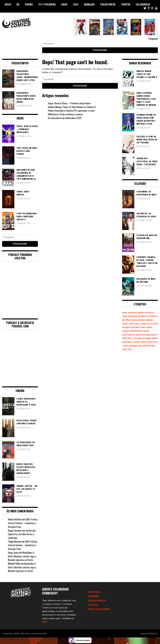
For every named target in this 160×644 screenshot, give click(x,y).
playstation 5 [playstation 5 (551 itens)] (141, 338)
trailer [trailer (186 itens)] (144, 345)
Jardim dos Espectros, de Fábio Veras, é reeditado (22, 534)
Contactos (93, 605)
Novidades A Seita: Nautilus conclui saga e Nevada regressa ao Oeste (22, 556)
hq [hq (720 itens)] (135, 327)
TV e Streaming (47, 4)
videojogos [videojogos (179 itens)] (152, 345)
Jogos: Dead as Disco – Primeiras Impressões (69, 103)
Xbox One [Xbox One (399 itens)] (130, 349)
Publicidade (93, 596)
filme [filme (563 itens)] (131, 327)
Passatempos (108, 4)
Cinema (29, 4)
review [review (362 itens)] (125, 345)
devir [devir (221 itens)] (146, 323)
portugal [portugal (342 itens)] (151, 338)
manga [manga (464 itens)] (131, 331)
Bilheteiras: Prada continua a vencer (65, 114)
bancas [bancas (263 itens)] (153, 312)
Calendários (143, 4)
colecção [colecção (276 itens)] (126, 323)
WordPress (154, 633)
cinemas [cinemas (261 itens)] (150, 320)
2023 (76, 4)
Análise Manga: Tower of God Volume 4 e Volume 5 (72, 107)
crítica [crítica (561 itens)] (140, 323)
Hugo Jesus (13, 552)
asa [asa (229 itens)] (147, 312)
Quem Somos (94, 592)
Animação (89, 4)
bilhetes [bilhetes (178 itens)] (126, 320)
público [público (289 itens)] (135, 342)
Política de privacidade (99, 609)
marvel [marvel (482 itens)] (138, 331)
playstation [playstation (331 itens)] (148, 334)
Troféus (126, 4)
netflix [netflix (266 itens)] (144, 331)
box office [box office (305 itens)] (134, 320)
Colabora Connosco (97, 600)
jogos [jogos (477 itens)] (139, 327)
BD (18, 4)
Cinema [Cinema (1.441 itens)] (142, 320)
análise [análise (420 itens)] (142, 312)
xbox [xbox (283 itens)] (124, 349)
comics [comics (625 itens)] (134, 323)
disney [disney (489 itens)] (152, 323)
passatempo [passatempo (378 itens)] (134, 334)
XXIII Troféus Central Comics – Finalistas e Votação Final (23, 523)
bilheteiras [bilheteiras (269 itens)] (146, 316)
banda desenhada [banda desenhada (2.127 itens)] (130, 316)
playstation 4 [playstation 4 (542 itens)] (128, 338)
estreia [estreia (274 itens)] (125, 327)
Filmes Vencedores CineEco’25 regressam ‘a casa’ (71, 110)
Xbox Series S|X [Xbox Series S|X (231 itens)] (142, 349)
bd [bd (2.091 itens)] (140, 316)
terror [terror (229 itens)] (138, 345)
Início (8, 4)
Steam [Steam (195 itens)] (131, 345)
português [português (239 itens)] (127, 342)
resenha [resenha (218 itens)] (153, 342)
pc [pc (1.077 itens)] (141, 334)
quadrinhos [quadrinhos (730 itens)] (144, 342)
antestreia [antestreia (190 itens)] (133, 312)
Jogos (64, 4)
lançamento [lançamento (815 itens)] (148, 327)
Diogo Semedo (15, 530)
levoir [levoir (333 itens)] (125, 331)
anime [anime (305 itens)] (125, 312)
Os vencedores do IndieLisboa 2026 (65, 118)
